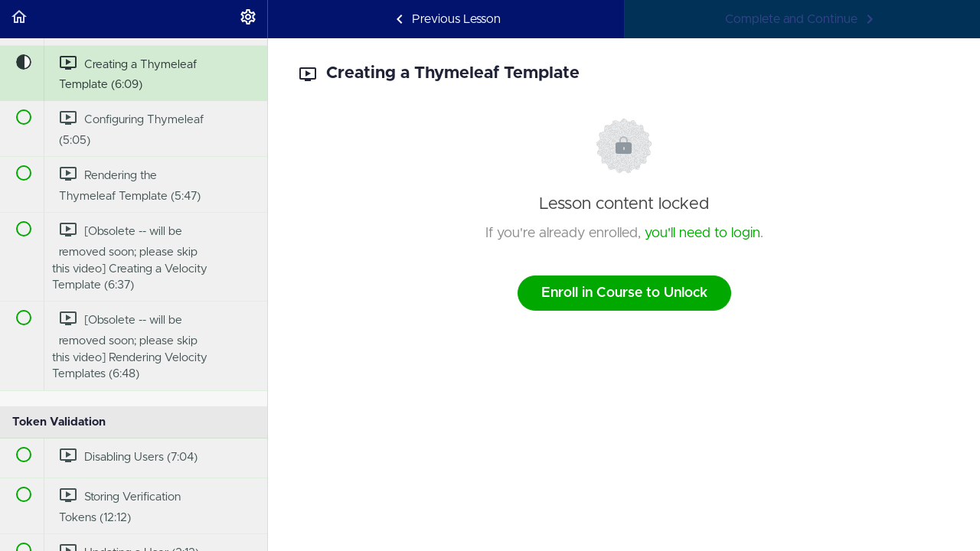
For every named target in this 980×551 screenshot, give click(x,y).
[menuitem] (248, 19)
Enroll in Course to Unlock (624, 293)
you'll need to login (702, 233)
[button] (19, 19)
